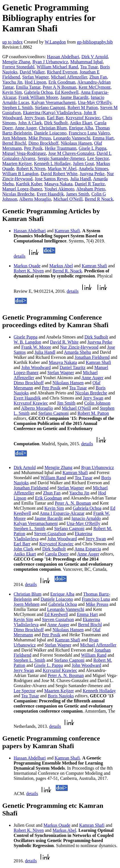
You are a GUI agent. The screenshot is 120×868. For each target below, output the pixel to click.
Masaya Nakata (58, 184)
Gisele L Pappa (92, 148)
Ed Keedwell (67, 92)
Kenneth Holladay (99, 691)
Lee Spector (98, 158)
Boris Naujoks (61, 696)
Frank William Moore (38, 97)
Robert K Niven (31, 169)
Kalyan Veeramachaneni (54, 102)
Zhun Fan (98, 77)
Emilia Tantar (28, 87)
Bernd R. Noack (67, 271)
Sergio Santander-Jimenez (61, 158)
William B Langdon (20, 174)
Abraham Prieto (91, 189)
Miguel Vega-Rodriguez (24, 153)
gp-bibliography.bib (95, 42)
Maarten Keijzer (17, 163)
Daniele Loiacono (50, 133)
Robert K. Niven (29, 271)
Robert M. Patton (93, 413)
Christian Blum (53, 128)
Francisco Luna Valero (89, 133)
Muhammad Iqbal (87, 62)
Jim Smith (66, 403)
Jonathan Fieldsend (92, 357)
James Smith (78, 194)
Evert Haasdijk (50, 194)
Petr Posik (33, 148)
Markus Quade (27, 266)
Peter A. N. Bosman (73, 503)
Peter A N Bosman (59, 87)
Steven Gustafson (50, 534)
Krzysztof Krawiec (83, 118)
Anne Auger (26, 128)
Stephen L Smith (17, 108)
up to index (12, 42)
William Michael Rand (57, 67)
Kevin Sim (12, 92)
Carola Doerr (57, 554)
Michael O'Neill (68, 199)
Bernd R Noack (99, 199)
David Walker (32, 72)
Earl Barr (55, 118)
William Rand (53, 478)
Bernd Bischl (14, 143)
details (20, 256)
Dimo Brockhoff (43, 143)
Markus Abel (61, 266)
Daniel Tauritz (72, 367)
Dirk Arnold (25, 467)
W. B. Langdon (27, 342)
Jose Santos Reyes (51, 179)
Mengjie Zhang (16, 62)
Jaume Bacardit (74, 97)
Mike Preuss (40, 138)
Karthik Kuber (29, 184)
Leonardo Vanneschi (72, 138)
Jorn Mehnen (14, 138)
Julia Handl (81, 179)
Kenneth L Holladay (52, 163)
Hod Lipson (35, 82)
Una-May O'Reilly (94, 102)
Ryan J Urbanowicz (50, 62)
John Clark (24, 549)
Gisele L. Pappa (49, 665)
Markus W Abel (62, 169)
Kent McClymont (94, 87)
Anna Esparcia (88, 549)
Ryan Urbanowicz (97, 467)
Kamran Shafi (67, 231)
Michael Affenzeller (69, 77)
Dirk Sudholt (56, 123)
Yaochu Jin (12, 82)
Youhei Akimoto (59, 189)
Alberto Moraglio (35, 199)
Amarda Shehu (77, 352)
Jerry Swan (35, 118)
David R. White (64, 342)
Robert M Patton (83, 108)
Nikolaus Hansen (76, 143)
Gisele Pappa (26, 337)
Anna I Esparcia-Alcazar (62, 513)
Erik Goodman (62, 82)
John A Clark (30, 123)
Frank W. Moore (36, 347)
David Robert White (59, 174)
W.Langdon (55, 42)
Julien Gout (83, 163)
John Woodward (36, 367)
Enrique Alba (81, 128)
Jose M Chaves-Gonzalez (71, 153)
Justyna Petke (92, 174)
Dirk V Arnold (95, 57)
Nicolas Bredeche (18, 194)
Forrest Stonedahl (18, 67)
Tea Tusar (89, 67)
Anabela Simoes (93, 169)
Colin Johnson (97, 403)
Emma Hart (103, 138)
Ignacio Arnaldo (86, 518)
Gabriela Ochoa (38, 92)
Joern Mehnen (27, 604)
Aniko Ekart (81, 123)
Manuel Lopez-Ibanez (22, 189)
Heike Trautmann (61, 148)
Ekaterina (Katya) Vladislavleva (52, 113)
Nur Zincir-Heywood (79, 347)
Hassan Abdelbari (63, 57)
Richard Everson (62, 72)
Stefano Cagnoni (50, 108)
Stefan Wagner (35, 77)
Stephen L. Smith (30, 529)
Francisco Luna (96, 599)
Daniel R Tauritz (90, 184)
